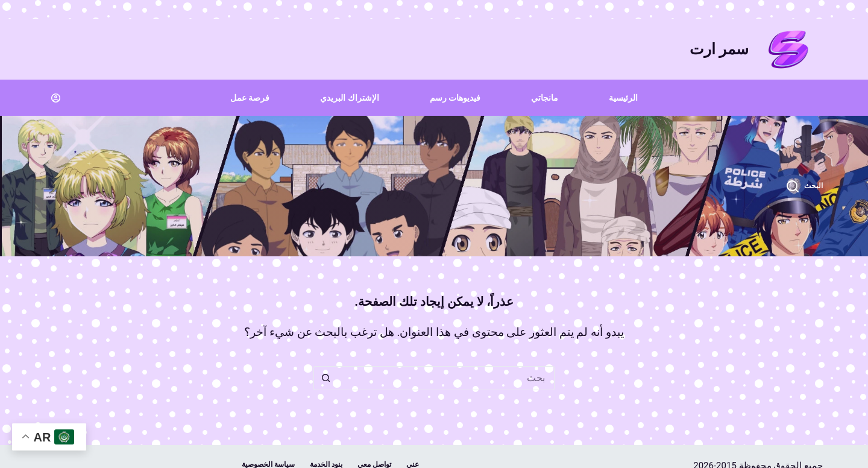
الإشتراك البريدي (349, 98)
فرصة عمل (250, 98)
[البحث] (805, 186)
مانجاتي (545, 98)
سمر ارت (719, 49)
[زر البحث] (325, 378)
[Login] (56, 98)
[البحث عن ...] (446, 378)
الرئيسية (623, 98)
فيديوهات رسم (455, 98)
